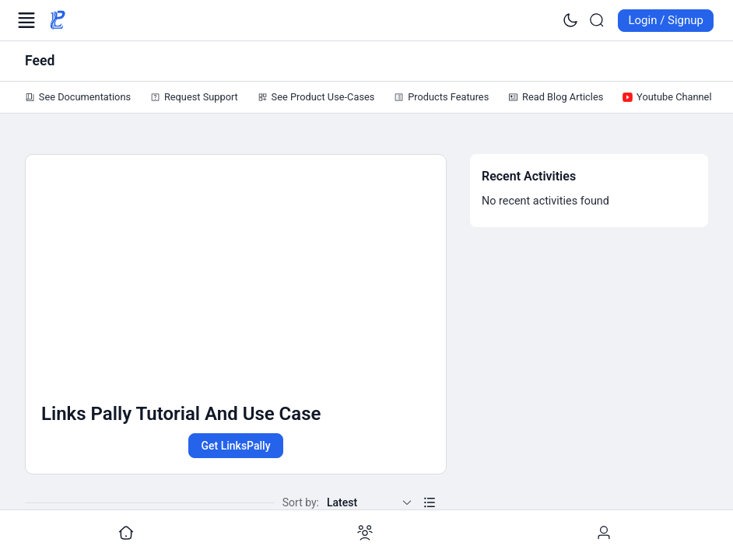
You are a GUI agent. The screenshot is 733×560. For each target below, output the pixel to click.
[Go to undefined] (126, 534)
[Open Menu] (26, 20)
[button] (430, 502)
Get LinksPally (235, 446)
